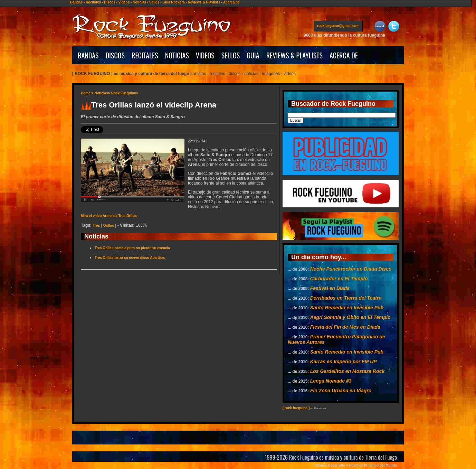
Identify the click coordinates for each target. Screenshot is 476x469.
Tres (96, 226)
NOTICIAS (177, 55)
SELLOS (231, 55)
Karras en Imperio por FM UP (344, 362)
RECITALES (145, 55)
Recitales (93, 2)
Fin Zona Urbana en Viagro (341, 391)
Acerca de (231, 2)
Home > (87, 93)
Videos (124, 2)
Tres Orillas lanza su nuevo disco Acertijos (130, 258)
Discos (110, 2)
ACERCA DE (344, 55)
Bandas (76, 2)
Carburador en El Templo (339, 279)
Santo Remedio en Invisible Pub (347, 308)
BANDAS (88, 55)
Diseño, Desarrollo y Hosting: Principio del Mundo (356, 465)
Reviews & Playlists (204, 2)
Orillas (109, 226)
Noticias (139, 2)
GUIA (253, 55)
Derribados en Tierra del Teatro (346, 298)
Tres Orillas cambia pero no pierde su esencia (132, 248)
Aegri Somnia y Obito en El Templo (350, 317)
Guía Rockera (173, 2)
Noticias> (102, 93)
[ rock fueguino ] (296, 408)
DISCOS (115, 55)
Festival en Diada (330, 288)
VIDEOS (205, 55)
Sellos (154, 2)
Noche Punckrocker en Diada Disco (351, 269)
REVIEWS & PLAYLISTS (294, 55)
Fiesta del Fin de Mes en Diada (345, 327)
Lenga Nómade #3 (331, 381)
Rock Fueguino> (125, 93)
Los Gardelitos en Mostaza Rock (348, 371)
